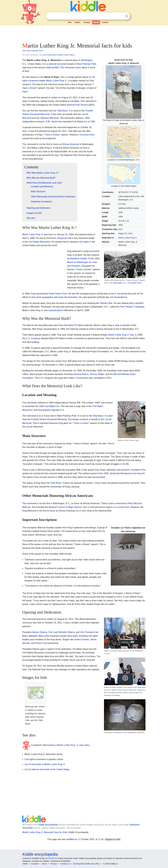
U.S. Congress (33, 338)
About (44, 864)
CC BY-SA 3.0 (51, 858)
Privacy (54, 864)
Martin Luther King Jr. (128, 238)
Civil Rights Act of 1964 (84, 122)
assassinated (55, 310)
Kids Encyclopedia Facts (33, 51)
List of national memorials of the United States (47, 769)
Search (127, 16)
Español (105, 22)
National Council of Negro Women (65, 507)
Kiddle (25, 864)
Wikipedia (27, 861)
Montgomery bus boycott (133, 473)
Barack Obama (40, 632)
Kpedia (96, 22)
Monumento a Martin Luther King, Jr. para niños (66, 745)
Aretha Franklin (82, 639)
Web (70, 22)
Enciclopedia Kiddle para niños (86, 864)
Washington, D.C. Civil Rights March (128, 283)
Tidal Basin (63, 111)
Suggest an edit (112, 839)
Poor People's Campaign (132, 307)
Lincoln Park (123, 507)
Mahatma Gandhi (79, 258)
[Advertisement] (84, 33)
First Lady (53, 632)
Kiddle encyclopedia (48, 825)
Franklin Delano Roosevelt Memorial (49, 419)
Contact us (65, 864)
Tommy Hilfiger (97, 374)
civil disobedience (118, 297)
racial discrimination (68, 297)
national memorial (57, 64)
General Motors (81, 374)
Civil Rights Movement (39, 242)
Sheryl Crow (41, 643)
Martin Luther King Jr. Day (121, 335)
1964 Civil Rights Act (49, 406)
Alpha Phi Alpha (76, 325)
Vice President (87, 632)
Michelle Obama (67, 632)
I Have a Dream (52, 135)
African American (71, 144)
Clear (121, 16)
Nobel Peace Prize (58, 294)
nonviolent (94, 251)
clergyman (62, 238)
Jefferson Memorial (49, 118)
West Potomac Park (86, 64)
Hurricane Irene (87, 135)
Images (77, 22)
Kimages (87, 22)
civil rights (84, 242)
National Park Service (77, 105)
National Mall (52, 68)
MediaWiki (66, 861)
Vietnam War (106, 303)
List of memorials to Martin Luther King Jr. (59, 55)
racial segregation (45, 297)
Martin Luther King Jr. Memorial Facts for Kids (45, 832)
